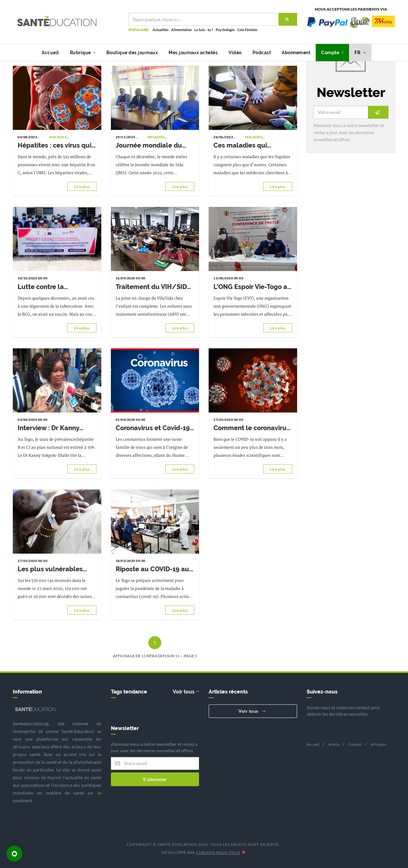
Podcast (262, 53)
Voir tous (186, 692)
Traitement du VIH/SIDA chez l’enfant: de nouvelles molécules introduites (153, 287)
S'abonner (155, 779)
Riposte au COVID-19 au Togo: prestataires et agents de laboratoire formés (152, 569)
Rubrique (83, 53)
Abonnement (296, 53)
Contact (355, 744)
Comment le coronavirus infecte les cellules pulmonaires (252, 428)
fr (360, 53)
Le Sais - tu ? (204, 30)
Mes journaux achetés (193, 53)
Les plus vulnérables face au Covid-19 (50, 569)
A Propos (379, 744)
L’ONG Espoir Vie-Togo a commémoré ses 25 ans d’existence (250, 287)
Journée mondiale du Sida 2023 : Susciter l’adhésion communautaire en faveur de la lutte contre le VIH (154, 146)
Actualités (161, 30)
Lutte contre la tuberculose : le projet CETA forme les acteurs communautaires (54, 287)
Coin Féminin (247, 30)
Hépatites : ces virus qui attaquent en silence (54, 146)
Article (334, 744)
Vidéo (235, 53)
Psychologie (225, 30)
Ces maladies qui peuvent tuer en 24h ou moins (250, 146)
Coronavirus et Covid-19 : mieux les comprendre (154, 428)
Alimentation (181, 30)
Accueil (50, 53)
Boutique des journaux (132, 53)
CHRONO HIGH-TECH (218, 852)
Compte (332, 53)
